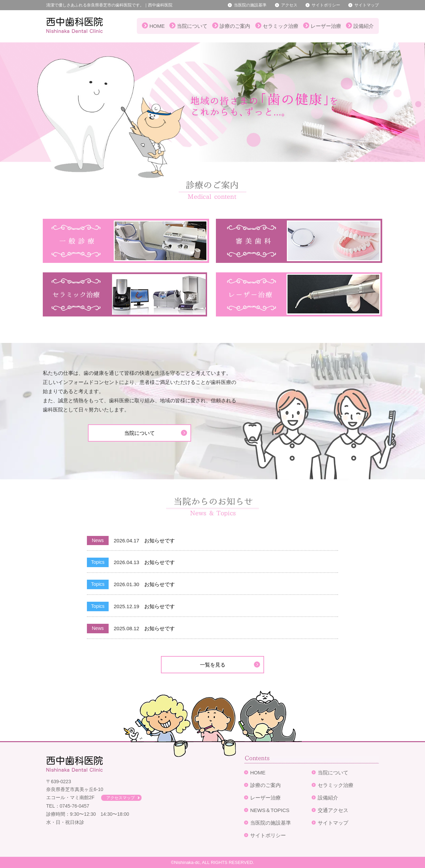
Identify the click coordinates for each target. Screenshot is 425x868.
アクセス (289, 5)
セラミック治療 (281, 26)
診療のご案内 (235, 26)
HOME (157, 26)
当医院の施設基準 (250, 5)
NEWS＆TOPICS (270, 810)
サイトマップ (367, 5)
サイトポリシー (326, 5)
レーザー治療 (326, 26)
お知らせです (160, 541)
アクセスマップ (121, 798)
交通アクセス (333, 810)
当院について (192, 26)
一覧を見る (213, 665)
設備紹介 (364, 26)
